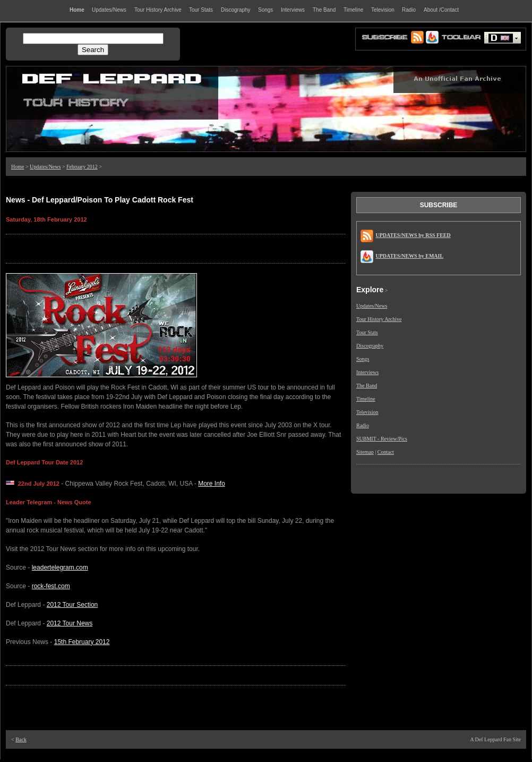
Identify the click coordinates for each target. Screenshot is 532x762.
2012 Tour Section (72, 605)
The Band (367, 386)
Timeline (366, 399)
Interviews (367, 372)
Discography (370, 346)
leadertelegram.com (60, 568)
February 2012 (82, 167)
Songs (363, 359)
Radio (363, 425)
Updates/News (45, 167)
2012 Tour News (70, 623)
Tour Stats (367, 332)
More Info (212, 484)
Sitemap (365, 452)
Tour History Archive (379, 319)
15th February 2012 (82, 642)
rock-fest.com (51, 586)
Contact (386, 452)
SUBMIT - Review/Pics (382, 439)
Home (18, 167)
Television (367, 412)
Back (21, 739)
